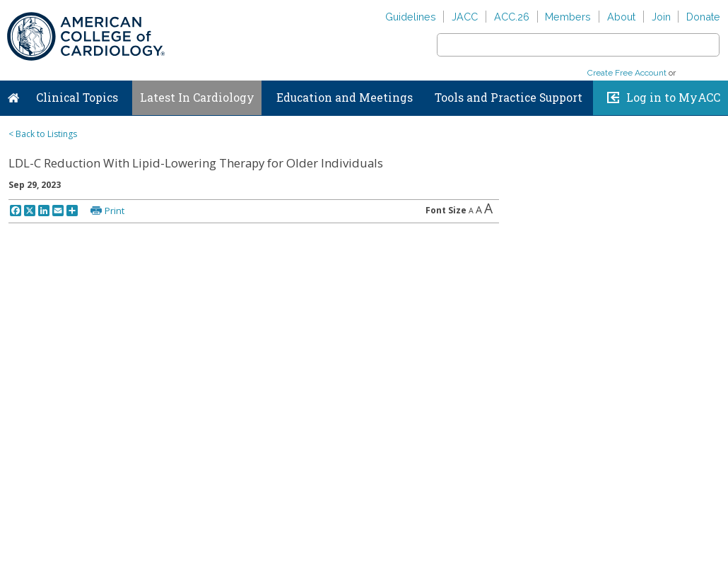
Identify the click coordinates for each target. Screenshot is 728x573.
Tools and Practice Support (509, 98)
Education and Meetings (345, 98)
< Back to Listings (43, 134)
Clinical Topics (77, 98)
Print (115, 211)
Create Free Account (627, 73)
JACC (465, 17)
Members (568, 17)
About (621, 17)
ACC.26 (512, 17)
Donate (703, 17)
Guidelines (411, 17)
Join (661, 17)
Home (13, 95)
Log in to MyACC (673, 98)
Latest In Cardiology (197, 98)
